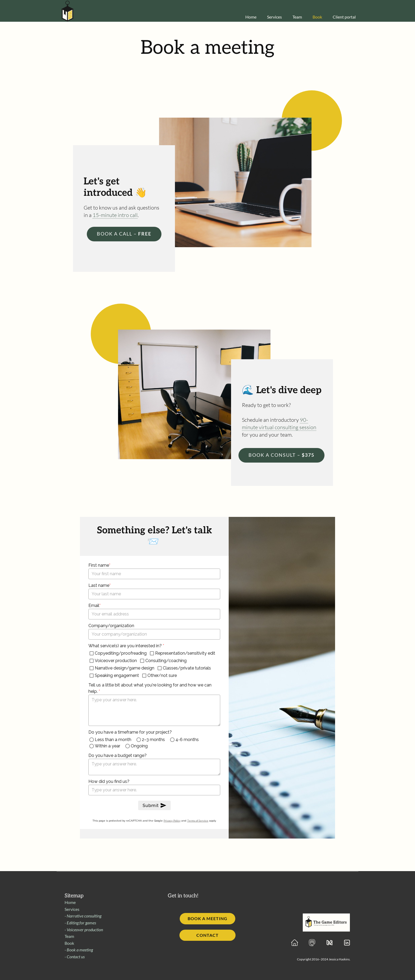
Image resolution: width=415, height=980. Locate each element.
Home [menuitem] (251, 17)
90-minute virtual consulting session (279, 424)
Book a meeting (207, 918)
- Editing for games (80, 923)
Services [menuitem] (274, 17)
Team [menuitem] (297, 17)
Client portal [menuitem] (344, 17)
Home (70, 902)
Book (69, 943)
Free (124, 234)
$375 (281, 455)
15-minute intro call (115, 215)
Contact (207, 935)
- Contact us (75, 957)
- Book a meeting (79, 950)
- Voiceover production (84, 930)
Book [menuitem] (317, 17)
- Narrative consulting (83, 916)
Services (72, 909)
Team (69, 936)
